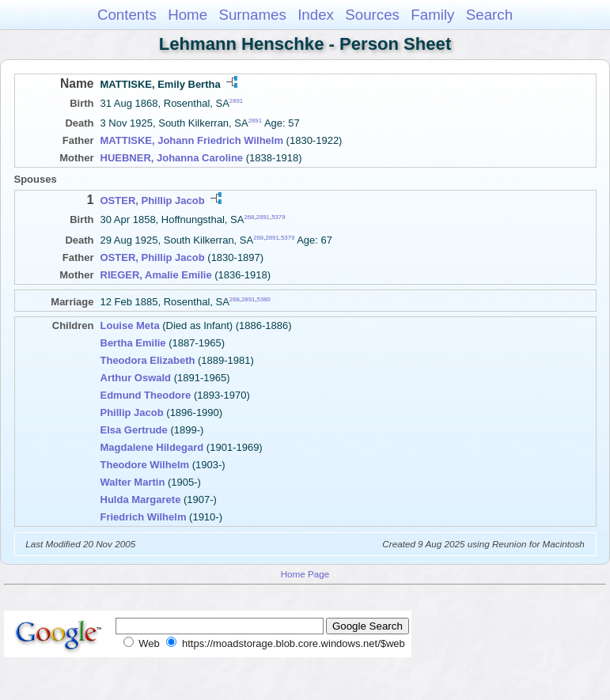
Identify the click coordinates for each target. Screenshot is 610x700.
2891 (236, 101)
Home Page (305, 574)
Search (489, 15)
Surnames (252, 15)
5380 (264, 299)
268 (249, 217)
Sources (372, 15)
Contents (127, 15)
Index (316, 15)
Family (432, 15)
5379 (278, 217)
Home (188, 15)
